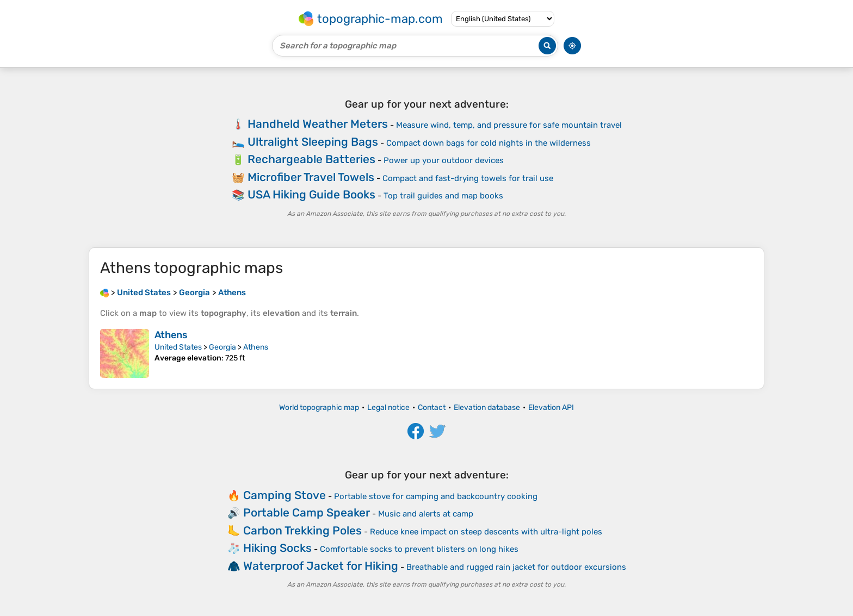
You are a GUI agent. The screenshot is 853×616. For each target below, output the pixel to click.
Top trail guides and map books (443, 196)
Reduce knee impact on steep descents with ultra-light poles (486, 532)
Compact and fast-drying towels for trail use (468, 178)
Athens (171, 335)
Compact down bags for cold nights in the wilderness (489, 143)
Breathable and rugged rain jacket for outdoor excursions (516, 567)
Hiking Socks (277, 548)
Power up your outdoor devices (444, 160)
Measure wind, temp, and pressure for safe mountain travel (509, 125)
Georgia (222, 347)
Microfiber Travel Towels (311, 177)
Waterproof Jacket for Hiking (321, 566)
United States (178, 347)
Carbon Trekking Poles (302, 530)
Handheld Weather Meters (318, 124)
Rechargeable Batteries (311, 159)
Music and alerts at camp (426, 514)
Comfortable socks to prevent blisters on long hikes (419, 549)
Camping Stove (285, 495)
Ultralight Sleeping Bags (313, 142)
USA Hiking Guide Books (311, 194)
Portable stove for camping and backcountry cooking (436, 496)
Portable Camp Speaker (307, 512)
